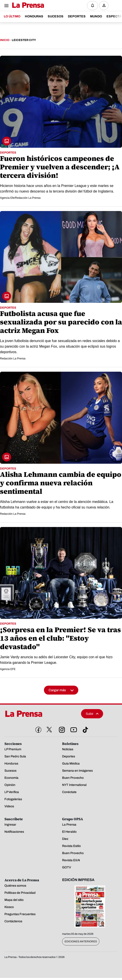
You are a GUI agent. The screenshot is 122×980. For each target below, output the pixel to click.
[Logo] (27, 5)
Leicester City (24, 40)
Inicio (5, 40)
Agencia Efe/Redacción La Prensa (20, 198)
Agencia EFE (8, 669)
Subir (92, 714)
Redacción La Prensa (13, 359)
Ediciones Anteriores (81, 941)
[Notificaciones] (92, 6)
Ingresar (105, 9)
